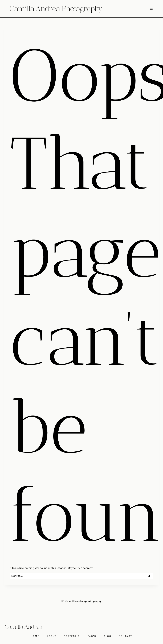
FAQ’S (92, 636)
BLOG (107, 636)
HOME (35, 636)
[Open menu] (151, 9)
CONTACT (125, 636)
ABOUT (51, 636)
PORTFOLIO (72, 636)
